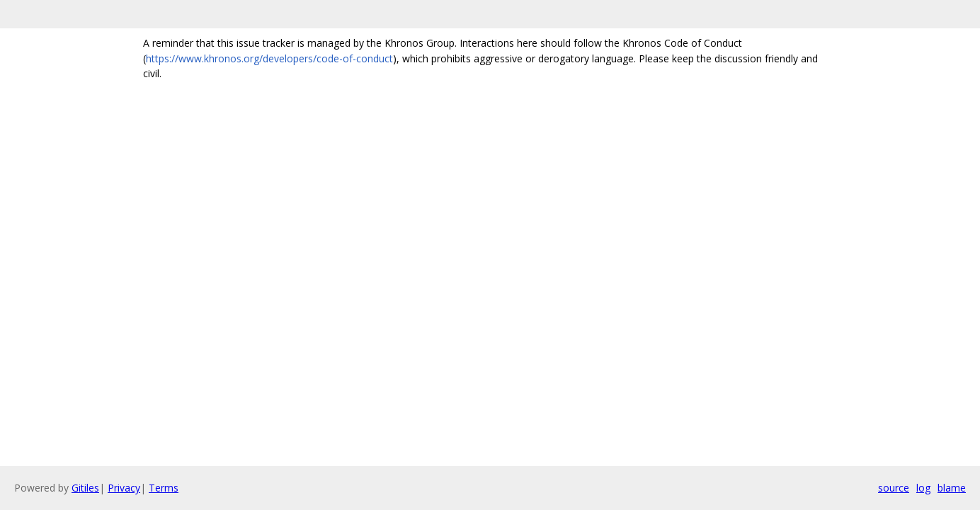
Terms (164, 488)
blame (952, 488)
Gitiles (85, 488)
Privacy (124, 488)
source (894, 488)
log (923, 488)
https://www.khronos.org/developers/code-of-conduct (269, 58)
